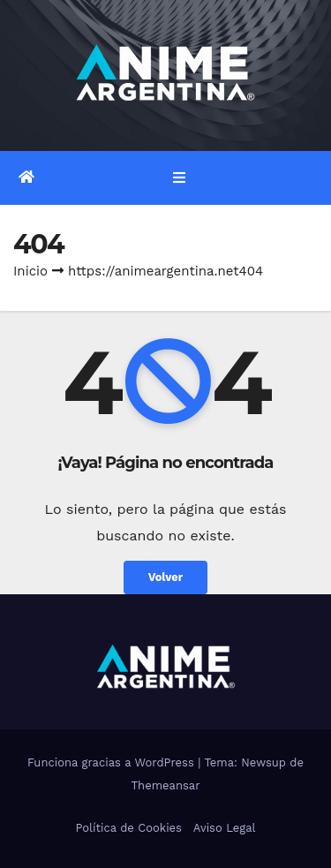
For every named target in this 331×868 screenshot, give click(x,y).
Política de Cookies (128, 828)
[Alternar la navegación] (179, 177)
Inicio (30, 271)
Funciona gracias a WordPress (113, 762)
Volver (166, 577)
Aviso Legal (225, 828)
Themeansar (166, 785)
